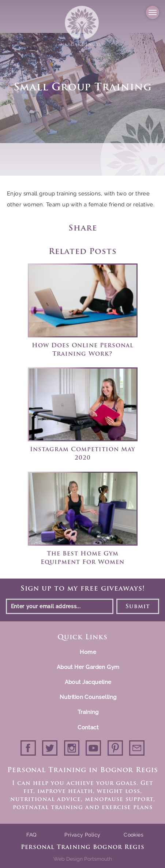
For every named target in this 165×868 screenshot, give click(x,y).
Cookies (134, 835)
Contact (88, 727)
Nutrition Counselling (88, 697)
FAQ (31, 835)
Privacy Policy (82, 835)
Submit (138, 607)
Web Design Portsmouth (83, 859)
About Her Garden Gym (88, 667)
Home (88, 652)
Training (88, 712)
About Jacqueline (88, 682)
